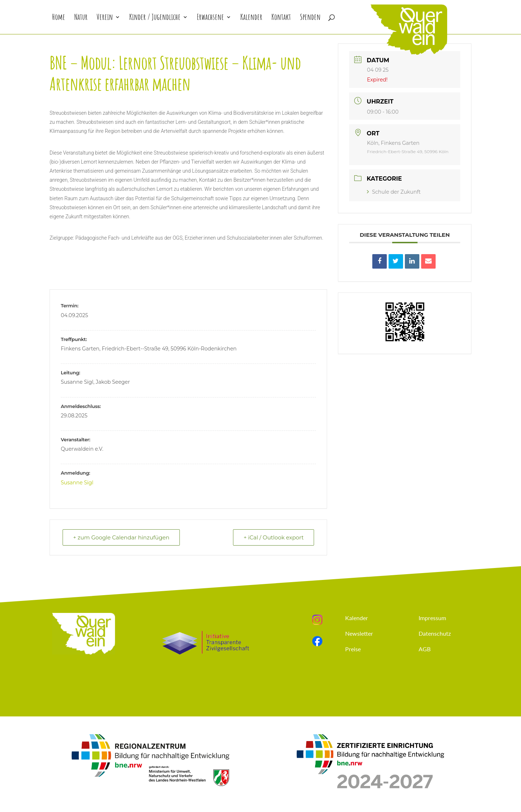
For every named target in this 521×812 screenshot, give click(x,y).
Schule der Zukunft (394, 192)
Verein (105, 18)
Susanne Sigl (77, 483)
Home (59, 18)
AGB (425, 649)
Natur (81, 18)
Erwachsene (210, 18)
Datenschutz (435, 633)
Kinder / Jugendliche (155, 18)
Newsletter (359, 633)
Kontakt (281, 18)
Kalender (251, 18)
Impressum (432, 618)
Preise (353, 649)
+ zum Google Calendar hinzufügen (121, 537)
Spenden (310, 18)
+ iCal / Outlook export (274, 537)
